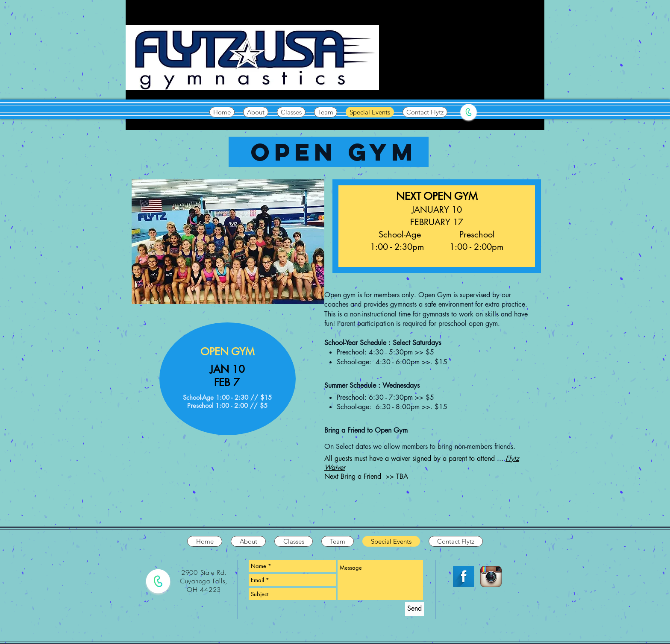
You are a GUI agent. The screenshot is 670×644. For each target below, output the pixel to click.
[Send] (414, 609)
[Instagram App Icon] (491, 577)
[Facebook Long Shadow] (464, 577)
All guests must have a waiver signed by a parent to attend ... (415, 458)
